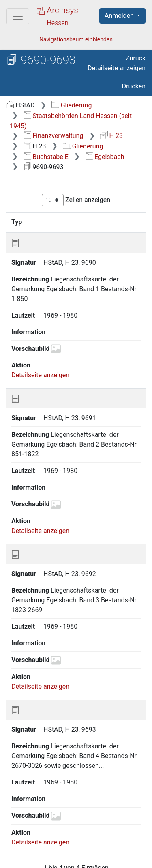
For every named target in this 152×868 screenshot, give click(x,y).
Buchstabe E (46, 157)
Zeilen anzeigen (76, 200)
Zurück (136, 58)
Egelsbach (105, 157)
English (19, 833)
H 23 (111, 136)
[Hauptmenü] (18, 16)
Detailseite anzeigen (117, 68)
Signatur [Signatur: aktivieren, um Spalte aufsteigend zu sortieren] (69, 222)
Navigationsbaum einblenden (76, 39)
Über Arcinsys (47, 849)
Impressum (109, 857)
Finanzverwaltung (54, 136)
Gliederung (72, 105)
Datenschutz (107, 849)
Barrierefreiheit (49, 857)
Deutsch (49, 833)
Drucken (134, 86)
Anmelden (120, 16)
